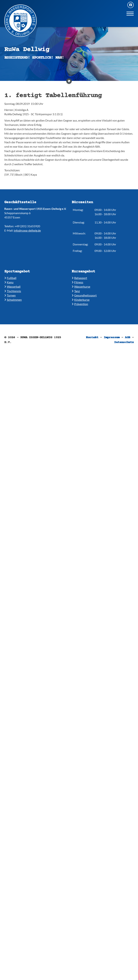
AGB (128, 337)
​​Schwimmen (13, 300)
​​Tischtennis (13, 291)
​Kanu (9, 282)
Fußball (10, 278)
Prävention (80, 304)
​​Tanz (76, 291)
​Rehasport (79, 278)
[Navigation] (130, 13)
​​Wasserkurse (81, 286)
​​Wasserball (12, 286)
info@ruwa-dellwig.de (27, 230)
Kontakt (92, 337)
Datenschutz (124, 342)
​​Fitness (77, 282)
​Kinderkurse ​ (81, 300)
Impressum (112, 337)
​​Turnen (10, 295)
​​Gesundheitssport (84, 295)
